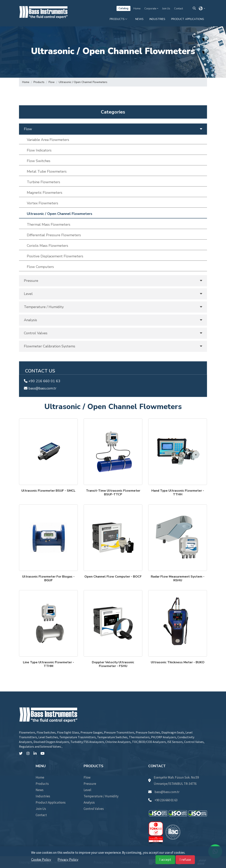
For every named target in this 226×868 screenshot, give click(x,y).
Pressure (90, 784)
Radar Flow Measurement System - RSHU (178, 579)
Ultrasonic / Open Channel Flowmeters (83, 82)
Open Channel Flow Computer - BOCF (113, 577)
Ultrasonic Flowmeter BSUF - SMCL (48, 491)
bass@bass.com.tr (40, 388)
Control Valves (94, 809)
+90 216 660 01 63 (42, 381)
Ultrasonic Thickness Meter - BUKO (178, 662)
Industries (157, 19)
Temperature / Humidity (101, 796)
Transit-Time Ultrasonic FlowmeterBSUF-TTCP (113, 493)
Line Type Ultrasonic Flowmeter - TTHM (48, 664)
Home (137, 9)
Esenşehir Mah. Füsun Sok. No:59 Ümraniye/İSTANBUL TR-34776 (174, 781)
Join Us (166, 9)
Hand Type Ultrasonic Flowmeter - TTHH (178, 493)
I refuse (185, 860)
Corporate (150, 9)
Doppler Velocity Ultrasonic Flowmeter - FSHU (113, 664)
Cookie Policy (41, 860)
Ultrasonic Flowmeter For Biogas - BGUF (48, 579)
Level (87, 790)
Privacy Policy (68, 860)
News (139, 19)
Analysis (89, 802)
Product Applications (188, 19)
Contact (179, 9)
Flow (52, 82)
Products (117, 19)
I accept (165, 860)
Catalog (123, 8)
